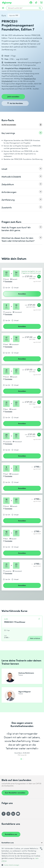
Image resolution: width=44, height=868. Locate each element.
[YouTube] (18, 814)
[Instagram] (8, 814)
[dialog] (22, 857)
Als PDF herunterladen (9, 125)
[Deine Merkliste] (36, 3)
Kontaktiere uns (11, 834)
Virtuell (16, 288)
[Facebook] (4, 814)
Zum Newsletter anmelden (15, 793)
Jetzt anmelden (13, 96)
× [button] (42, 849)
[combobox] (41, 848)
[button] (22, 865)
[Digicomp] (7, 3)
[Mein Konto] (31, 3)
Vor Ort (8, 288)
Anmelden (22, 294)
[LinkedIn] (13, 814)
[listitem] (22, 133)
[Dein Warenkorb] (41, 3)
